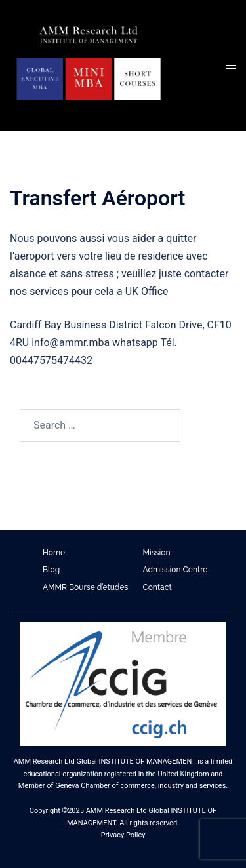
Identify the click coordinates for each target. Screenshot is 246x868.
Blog (51, 570)
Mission (157, 553)
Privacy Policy (123, 835)
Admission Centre (175, 570)
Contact (157, 587)
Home (54, 553)
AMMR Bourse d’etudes (85, 587)
